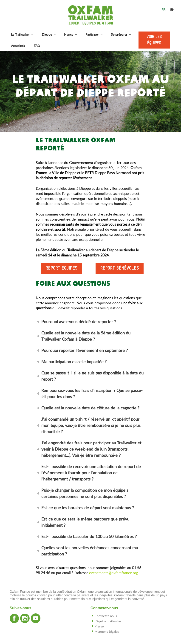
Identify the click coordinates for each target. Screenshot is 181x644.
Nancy (71, 34)
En (172, 10)
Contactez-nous (106, 616)
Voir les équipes (154, 40)
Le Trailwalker (23, 34)
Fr (163, 10)
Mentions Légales (107, 631)
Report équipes (61, 268)
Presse (99, 626)
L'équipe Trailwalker (108, 621)
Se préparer (121, 34)
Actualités (18, 46)
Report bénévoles (120, 268)
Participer (94, 34)
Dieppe (49, 34)
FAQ (37, 46)
